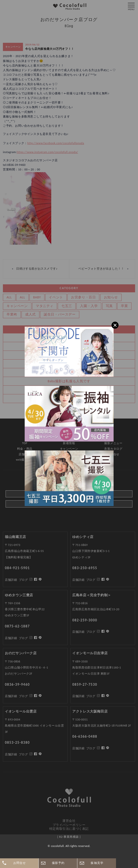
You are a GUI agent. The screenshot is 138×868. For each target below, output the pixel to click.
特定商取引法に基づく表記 (69, 829)
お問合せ (20, 863)
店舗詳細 (11, 754)
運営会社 (69, 821)
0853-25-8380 (17, 743)
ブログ (23, 754)
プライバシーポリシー (69, 825)
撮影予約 (58, 863)
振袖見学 (97, 863)
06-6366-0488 (85, 736)
